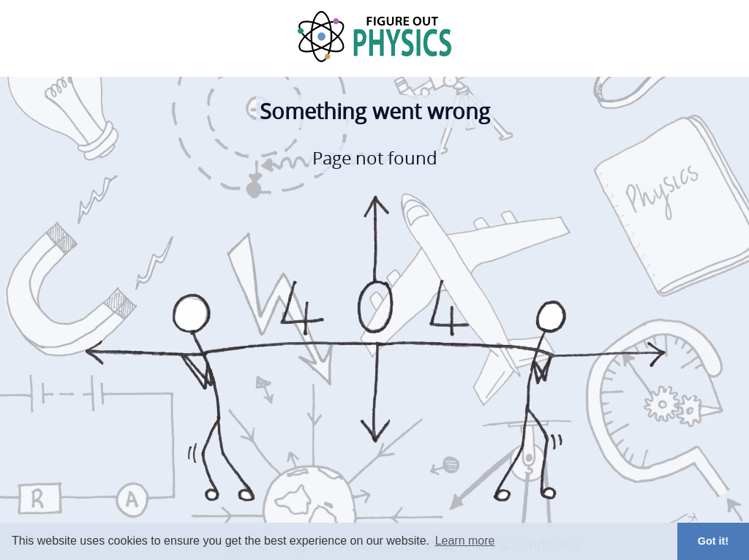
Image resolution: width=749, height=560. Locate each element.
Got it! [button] (713, 541)
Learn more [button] (465, 541)
